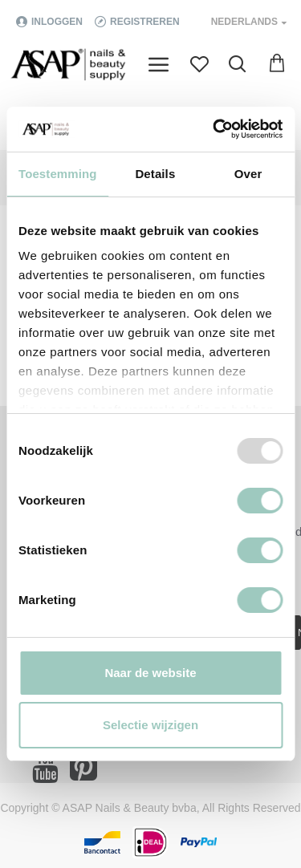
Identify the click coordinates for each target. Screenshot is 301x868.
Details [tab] (155, 174)
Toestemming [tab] (58, 174)
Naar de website (150, 673)
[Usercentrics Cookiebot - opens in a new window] (214, 129)
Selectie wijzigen (150, 725)
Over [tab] (248, 174)
